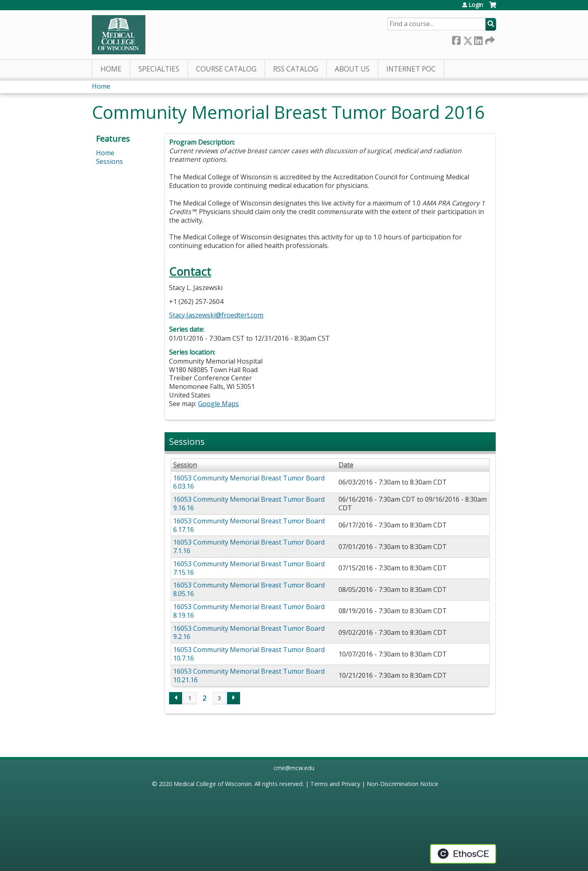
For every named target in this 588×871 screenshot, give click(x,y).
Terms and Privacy (335, 784)
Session (185, 465)
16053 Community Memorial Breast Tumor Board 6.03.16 (249, 482)
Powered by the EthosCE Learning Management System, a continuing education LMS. (463, 854)
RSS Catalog (296, 69)
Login (476, 5)
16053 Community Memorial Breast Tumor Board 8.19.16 (249, 611)
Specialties (159, 69)
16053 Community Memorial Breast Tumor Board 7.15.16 (249, 568)
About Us (352, 69)
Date (346, 465)
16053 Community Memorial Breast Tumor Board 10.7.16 (249, 654)
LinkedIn (478, 39)
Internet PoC (411, 69)
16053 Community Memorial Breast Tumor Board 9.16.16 (249, 504)
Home (111, 69)
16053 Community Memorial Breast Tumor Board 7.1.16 (249, 546)
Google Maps (218, 404)
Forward (489, 39)
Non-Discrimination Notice (402, 784)
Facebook (456, 39)
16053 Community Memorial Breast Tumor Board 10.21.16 (249, 676)
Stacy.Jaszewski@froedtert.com (216, 315)
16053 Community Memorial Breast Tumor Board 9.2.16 (249, 633)
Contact (190, 271)
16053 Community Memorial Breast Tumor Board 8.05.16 (249, 589)
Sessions (109, 161)
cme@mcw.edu (294, 768)
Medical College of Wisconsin (213, 784)
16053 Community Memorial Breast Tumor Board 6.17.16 (249, 525)
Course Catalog (226, 69)
